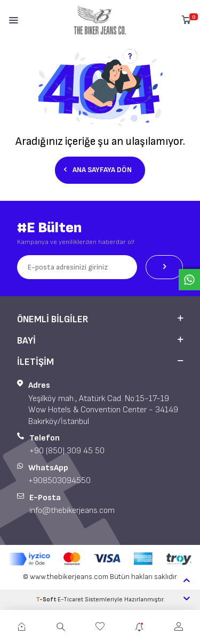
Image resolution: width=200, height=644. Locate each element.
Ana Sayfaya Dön (98, 170)
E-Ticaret (70, 600)
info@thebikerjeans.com (72, 511)
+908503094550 (59, 481)
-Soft (47, 600)
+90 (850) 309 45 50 (67, 451)
